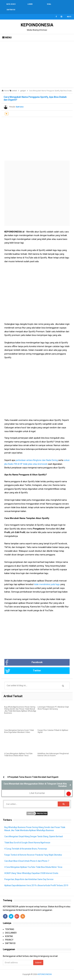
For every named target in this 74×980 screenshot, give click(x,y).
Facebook (24, 657)
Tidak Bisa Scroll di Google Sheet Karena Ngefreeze (28, 837)
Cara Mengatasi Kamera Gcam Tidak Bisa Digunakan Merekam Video (19, 726)
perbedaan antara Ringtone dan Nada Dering (37, 455)
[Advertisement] (37, 59)
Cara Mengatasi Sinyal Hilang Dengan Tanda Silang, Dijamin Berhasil (35, 831)
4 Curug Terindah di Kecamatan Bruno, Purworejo (27, 843)
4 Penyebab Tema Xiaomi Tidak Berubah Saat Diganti (33, 772)
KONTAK (9, 934)
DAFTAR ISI (10, 941)
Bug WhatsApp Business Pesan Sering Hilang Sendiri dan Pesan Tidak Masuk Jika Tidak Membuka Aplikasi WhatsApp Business (20, 705)
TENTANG (10, 927)
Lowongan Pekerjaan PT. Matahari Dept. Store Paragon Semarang (53, 703)
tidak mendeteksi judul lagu (47, 579)
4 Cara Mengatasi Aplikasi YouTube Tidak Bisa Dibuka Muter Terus (18, 749)
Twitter (23, 666)
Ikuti (69, 11)
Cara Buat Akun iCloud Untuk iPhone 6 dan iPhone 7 (28, 856)
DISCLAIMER (11, 930)
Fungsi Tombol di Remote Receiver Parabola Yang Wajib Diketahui (34, 849)
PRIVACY (9, 937)
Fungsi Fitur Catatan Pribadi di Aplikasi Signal (53, 726)
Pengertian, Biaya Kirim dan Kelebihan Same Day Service (30, 874)
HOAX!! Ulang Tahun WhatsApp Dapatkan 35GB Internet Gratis (33, 868)
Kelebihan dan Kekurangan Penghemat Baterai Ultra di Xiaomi (53, 749)
